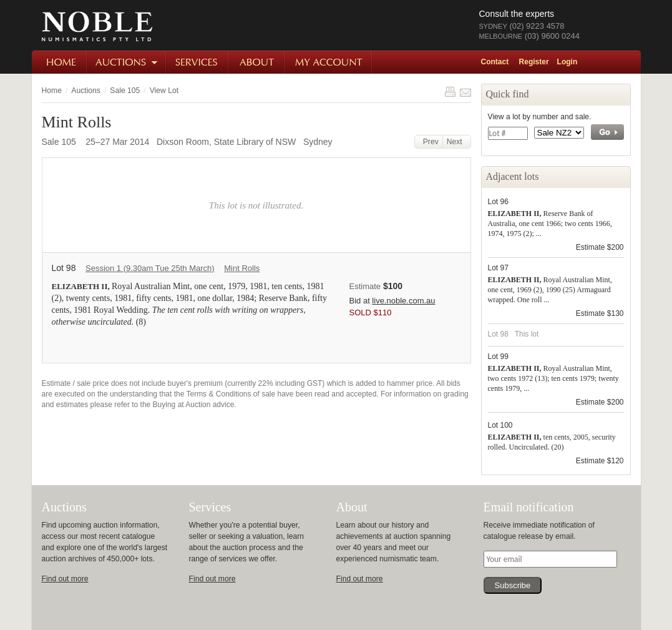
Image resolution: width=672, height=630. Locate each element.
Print (450, 92)
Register (534, 62)
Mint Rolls (242, 268)
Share (465, 92)
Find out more (65, 579)
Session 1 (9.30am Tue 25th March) (150, 268)
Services (198, 62)
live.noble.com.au (403, 301)
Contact (495, 62)
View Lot (164, 91)
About (257, 62)
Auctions (127, 62)
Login (567, 62)
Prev (429, 142)
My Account (329, 62)
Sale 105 (125, 91)
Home (60, 62)
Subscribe (513, 585)
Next (457, 142)
